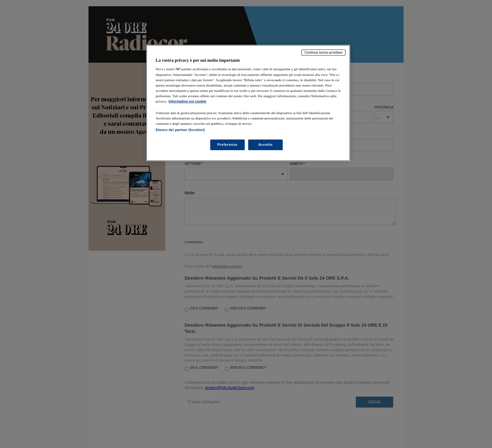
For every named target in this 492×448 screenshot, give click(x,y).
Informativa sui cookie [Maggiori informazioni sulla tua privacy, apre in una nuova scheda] (187, 101)
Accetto (265, 145)
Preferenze (227, 145)
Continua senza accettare (324, 52)
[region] (248, 103)
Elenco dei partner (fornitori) (180, 130)
